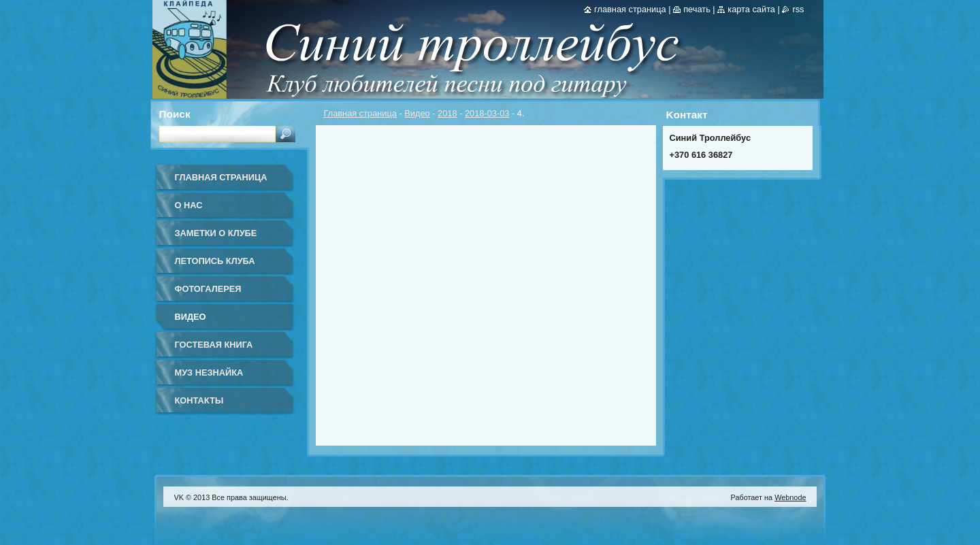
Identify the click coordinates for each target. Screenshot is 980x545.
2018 (447, 113)
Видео (417, 113)
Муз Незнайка (209, 373)
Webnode (790, 497)
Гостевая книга (214, 345)
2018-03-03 (487, 113)
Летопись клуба (215, 261)
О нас (189, 205)
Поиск (175, 114)
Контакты (199, 400)
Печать (697, 9)
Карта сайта (751, 9)
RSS (798, 9)
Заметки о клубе (216, 233)
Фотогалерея (208, 289)
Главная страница (360, 113)
